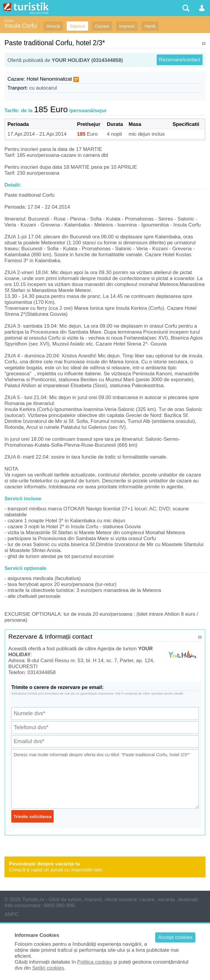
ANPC (11, 914)
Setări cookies (48, 968)
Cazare (102, 26)
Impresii (127, 26)
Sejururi (77, 26)
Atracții (53, 26)
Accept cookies (175, 937)
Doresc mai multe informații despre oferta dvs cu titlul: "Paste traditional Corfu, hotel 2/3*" (105, 779)
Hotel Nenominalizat (49, 79)
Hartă (150, 26)
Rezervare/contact (180, 60)
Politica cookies (95, 962)
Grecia (9, 21)
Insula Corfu (21, 26)
